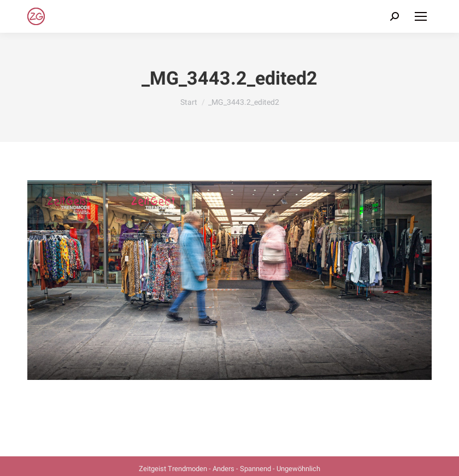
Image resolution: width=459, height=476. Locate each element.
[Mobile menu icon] (421, 16)
